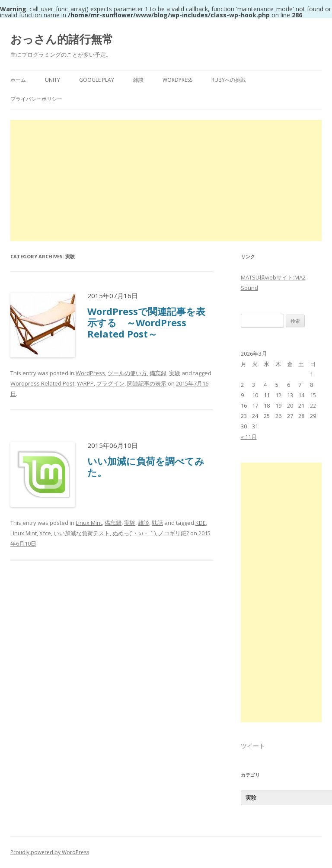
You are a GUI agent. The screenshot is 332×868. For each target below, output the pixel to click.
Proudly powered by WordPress (50, 852)
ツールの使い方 (127, 373)
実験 (175, 373)
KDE (201, 523)
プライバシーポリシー (36, 99)
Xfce (45, 533)
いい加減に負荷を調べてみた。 (146, 466)
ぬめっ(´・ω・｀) (134, 533)
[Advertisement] (166, 180)
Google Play (97, 80)
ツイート (253, 746)
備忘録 (158, 373)
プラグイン (110, 383)
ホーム (18, 80)
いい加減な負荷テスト (82, 533)
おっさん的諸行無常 (62, 39)
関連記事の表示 (147, 383)
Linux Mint (89, 523)
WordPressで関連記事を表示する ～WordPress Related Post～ (146, 323)
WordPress (177, 80)
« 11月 (249, 437)
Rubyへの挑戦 (228, 80)
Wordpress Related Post (42, 383)
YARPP (85, 383)
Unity (53, 80)
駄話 (157, 523)
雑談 (138, 80)
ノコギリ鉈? (174, 533)
